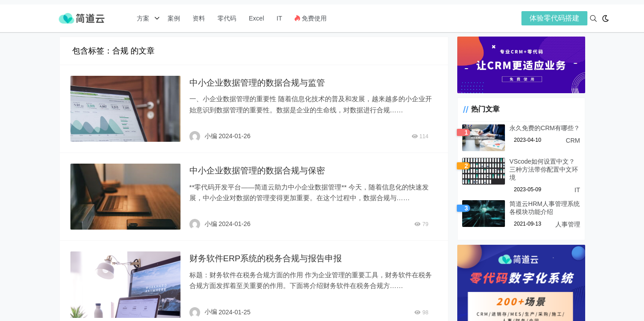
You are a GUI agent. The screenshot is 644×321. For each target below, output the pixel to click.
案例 (173, 18)
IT (279, 18)
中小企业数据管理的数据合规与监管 (258, 82)
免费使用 (311, 18)
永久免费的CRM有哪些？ (538, 131)
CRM (573, 144)
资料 (199, 18)
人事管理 (568, 219)
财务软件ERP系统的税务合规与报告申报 (268, 256)
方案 (144, 18)
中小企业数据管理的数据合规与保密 (258, 169)
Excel (256, 18)
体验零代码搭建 (554, 18)
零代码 (227, 18)
